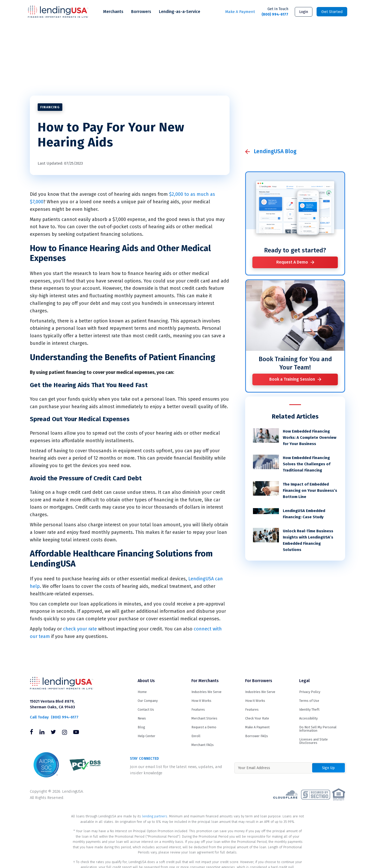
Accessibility (308, 718)
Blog (141, 727)
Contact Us (146, 709)
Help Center (146, 736)
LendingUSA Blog (275, 151)
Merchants (113, 12)
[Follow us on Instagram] (65, 733)
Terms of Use (309, 701)
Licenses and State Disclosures (313, 741)
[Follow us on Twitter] (53, 733)
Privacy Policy (310, 692)
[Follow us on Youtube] (76, 733)
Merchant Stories (204, 718)
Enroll (196, 736)
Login (304, 12)
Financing (50, 107)
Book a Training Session (292, 379)
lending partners (155, 816)
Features (198, 709)
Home (142, 692)
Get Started (332, 12)
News (142, 718)
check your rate (80, 629)
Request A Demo (292, 262)
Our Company (148, 701)
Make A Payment (240, 12)
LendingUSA (58, 12)
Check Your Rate (257, 718)
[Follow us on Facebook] (32, 733)
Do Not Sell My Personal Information (318, 729)
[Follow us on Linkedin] (42, 733)
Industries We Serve (206, 692)
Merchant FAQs (203, 745)
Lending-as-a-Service (180, 12)
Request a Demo (204, 727)
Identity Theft (309, 709)
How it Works (201, 701)
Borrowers (141, 12)
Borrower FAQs (257, 736)
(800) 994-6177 (275, 11)
